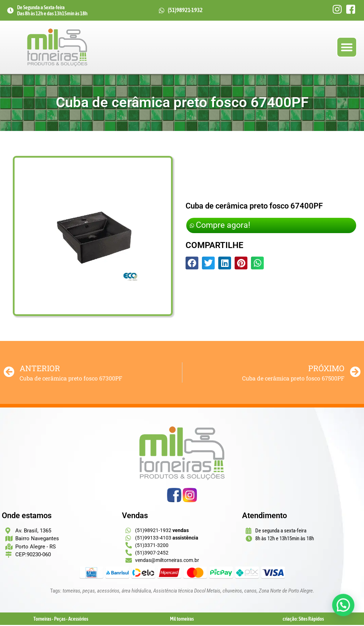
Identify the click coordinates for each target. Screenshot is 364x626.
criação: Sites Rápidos (303, 620)
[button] (347, 48)
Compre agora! (222, 227)
